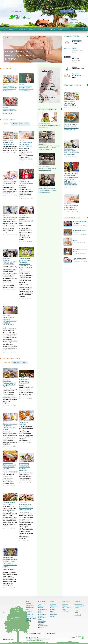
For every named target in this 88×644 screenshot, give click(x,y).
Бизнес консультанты (66, 610)
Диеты (75, 240)
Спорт (40, 613)
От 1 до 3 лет (30, 613)
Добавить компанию (34, 633)
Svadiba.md (78, 615)
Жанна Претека (7, 422)
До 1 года (29, 611)
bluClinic (74, 48)
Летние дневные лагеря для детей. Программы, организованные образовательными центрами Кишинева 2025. (26, 264)
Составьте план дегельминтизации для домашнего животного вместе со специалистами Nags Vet (49, 148)
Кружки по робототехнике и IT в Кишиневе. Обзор (10, 262)
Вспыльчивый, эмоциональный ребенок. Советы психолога (74, 22)
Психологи (65, 604)
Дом (39, 604)
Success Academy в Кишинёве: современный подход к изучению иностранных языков (48, 190)
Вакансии (17, 609)
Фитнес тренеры (67, 608)
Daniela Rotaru (6, 315)
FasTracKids (41, 166)
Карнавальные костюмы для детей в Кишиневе (26, 183)
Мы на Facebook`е (10, 639)
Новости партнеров (48, 109)
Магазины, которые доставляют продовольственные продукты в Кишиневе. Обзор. (9, 321)
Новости (7, 68)
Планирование (30, 606)
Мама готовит (78, 604)
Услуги (61, 29)
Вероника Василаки (8, 140)
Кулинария (41, 627)
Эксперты (42, 29)
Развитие (29, 620)
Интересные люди (43, 626)
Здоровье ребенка (31, 618)
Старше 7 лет (30, 616)
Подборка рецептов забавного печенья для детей (9, 467)
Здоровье (41, 606)
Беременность (30, 608)
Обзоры (32, 29)
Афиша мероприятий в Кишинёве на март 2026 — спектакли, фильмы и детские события (10, 111)
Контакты (17, 611)
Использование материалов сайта (35, 640)
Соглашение (18, 604)
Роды (28, 609)
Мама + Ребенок (9, 29)
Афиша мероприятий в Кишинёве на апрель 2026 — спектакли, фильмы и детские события (10, 88)
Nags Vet (41, 144)
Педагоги (65, 606)
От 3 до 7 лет (30, 615)
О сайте (16, 606)
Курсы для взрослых (80, 259)
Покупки (28, 622)
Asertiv (74, 57)
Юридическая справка (42, 615)
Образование (54, 606)
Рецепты (52, 29)
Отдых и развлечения (54, 614)
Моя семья (22, 29)
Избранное (81, 11)
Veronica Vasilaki (23, 502)
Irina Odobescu (22, 140)
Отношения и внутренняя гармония (42, 622)
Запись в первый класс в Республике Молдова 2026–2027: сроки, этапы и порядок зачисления (26, 88)
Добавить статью (68, 11)
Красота (41, 608)
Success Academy (43, 187)
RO (6, 11)
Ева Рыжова (22, 180)
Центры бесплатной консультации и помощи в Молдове (26, 144)
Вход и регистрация (17, 11)
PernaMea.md (42, 124)
